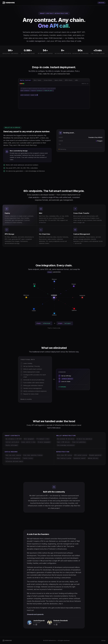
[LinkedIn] (36, 625)
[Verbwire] (9, 3)
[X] (34, 625)
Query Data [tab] (58, 80)
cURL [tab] (76, 80)
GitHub (103, 641)
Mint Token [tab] (37, 80)
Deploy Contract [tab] (25, 80)
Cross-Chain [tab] (48, 80)
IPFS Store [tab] (69, 80)
